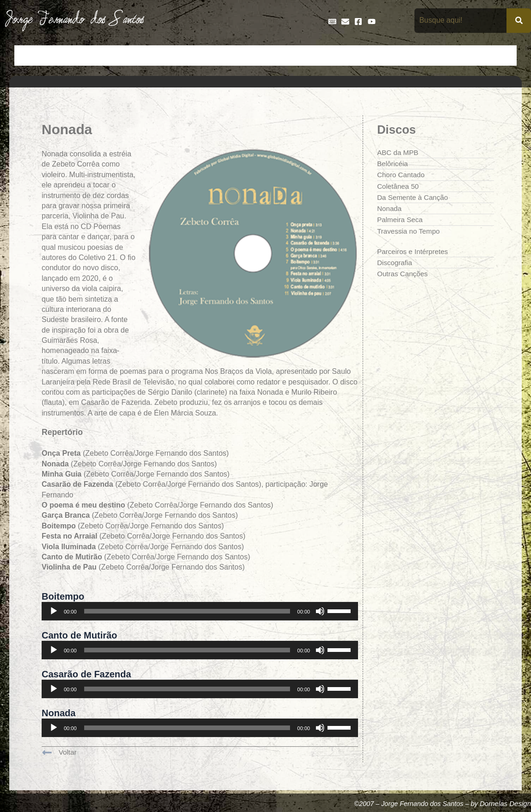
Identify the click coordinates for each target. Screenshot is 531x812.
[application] (200, 613)
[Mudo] (320, 613)
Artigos (62, 56)
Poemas (465, 56)
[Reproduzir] (54, 613)
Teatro (500, 56)
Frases (321, 56)
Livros (389, 56)
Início (29, 56)
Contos (120, 56)
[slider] (187, 613)
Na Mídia (426, 56)
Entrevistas (281, 56)
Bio (90, 56)
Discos (240, 56)
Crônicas (157, 56)
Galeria (356, 56)
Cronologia (201, 56)
